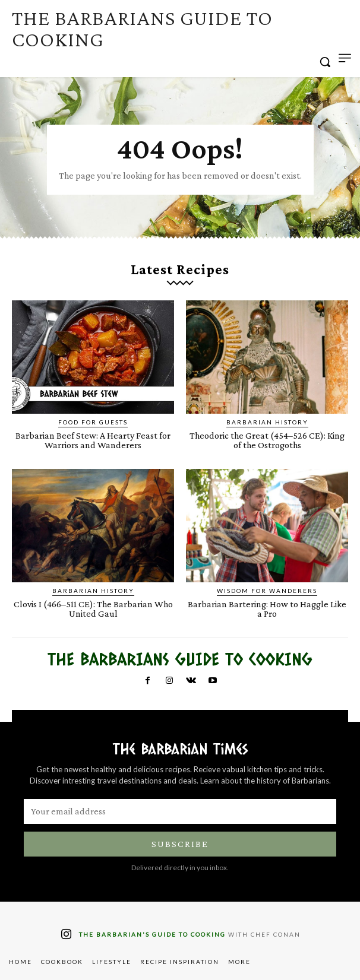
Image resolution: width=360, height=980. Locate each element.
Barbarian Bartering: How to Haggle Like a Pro (267, 609)
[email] (180, 811)
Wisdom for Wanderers (267, 591)
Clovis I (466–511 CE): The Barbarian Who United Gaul (93, 609)
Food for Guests (93, 422)
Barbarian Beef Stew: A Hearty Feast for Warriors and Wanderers (93, 440)
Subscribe (180, 844)
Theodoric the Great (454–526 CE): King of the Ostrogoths (267, 440)
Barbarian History (267, 422)
